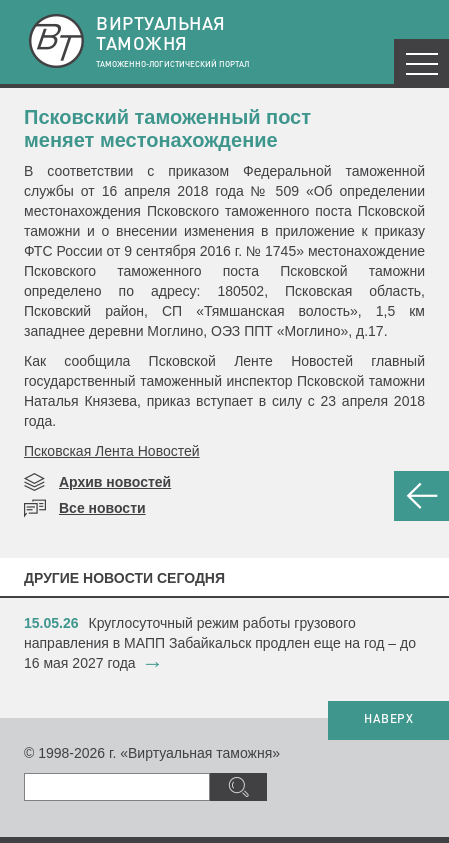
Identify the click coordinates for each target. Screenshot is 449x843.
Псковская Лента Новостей (112, 451)
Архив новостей (115, 482)
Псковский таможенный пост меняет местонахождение (167, 128)
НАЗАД (421, 496)
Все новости (102, 508)
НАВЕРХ (388, 720)
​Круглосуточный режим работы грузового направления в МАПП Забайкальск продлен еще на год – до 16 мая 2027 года (220, 643)
